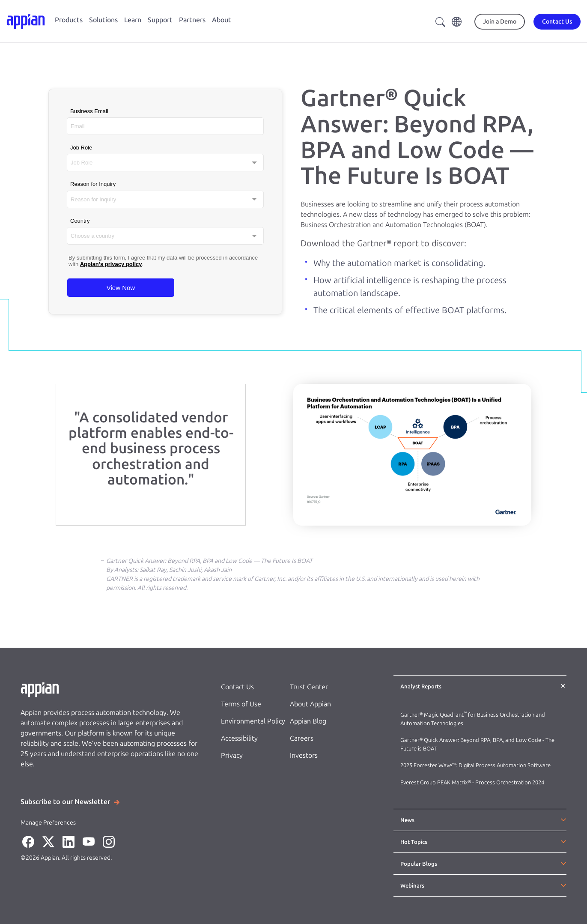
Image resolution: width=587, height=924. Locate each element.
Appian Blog (308, 721)
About (222, 20)
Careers (302, 738)
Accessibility (239, 738)
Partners (192, 20)
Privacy (232, 755)
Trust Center (309, 687)
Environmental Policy (253, 721)
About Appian (310, 704)
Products (69, 20)
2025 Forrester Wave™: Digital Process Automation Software (475, 765)
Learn (133, 20)
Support (160, 20)
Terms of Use (241, 704)
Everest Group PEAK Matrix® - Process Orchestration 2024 (472, 782)
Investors (304, 755)
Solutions (103, 20)
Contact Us (237, 687)
